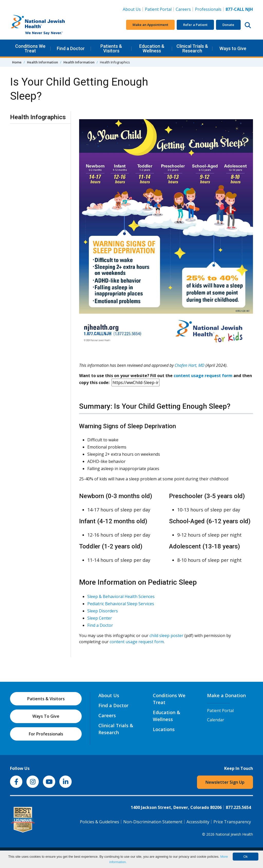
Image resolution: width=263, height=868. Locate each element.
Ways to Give (233, 48)
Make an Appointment (150, 25)
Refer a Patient (195, 25)
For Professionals (46, 734)
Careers (184, 9)
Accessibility (198, 822)
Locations (164, 729)
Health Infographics (38, 117)
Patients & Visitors (111, 48)
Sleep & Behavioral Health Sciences (121, 596)
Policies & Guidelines (100, 822)
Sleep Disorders (103, 611)
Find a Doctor (71, 48)
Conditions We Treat (30, 48)
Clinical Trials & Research (192, 48)
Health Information (43, 62)
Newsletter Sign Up (225, 782)
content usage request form (203, 376)
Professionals (208, 9)
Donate (228, 25)
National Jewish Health (234, 834)
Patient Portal (158, 9)
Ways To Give (46, 716)
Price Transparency (232, 822)
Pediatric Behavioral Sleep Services (121, 604)
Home (17, 62)
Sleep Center (100, 618)
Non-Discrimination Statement (153, 822)
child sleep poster (166, 636)
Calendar (216, 720)
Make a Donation (226, 695)
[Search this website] (248, 25)
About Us (132, 9)
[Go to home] (49, 25)
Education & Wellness (152, 48)
